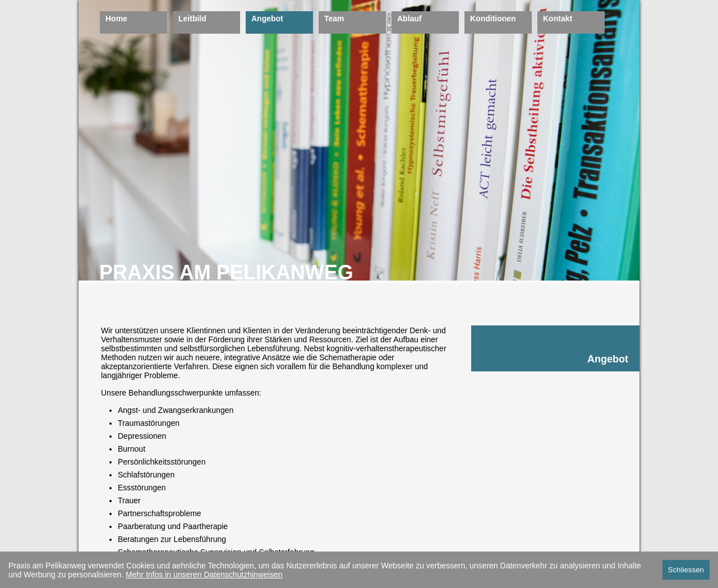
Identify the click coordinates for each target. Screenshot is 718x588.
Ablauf (409, 19)
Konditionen (493, 19)
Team (334, 19)
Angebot (267, 19)
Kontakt (558, 19)
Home (116, 19)
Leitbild (192, 19)
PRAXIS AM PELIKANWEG (226, 272)
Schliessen (686, 570)
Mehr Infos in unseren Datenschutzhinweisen (204, 575)
